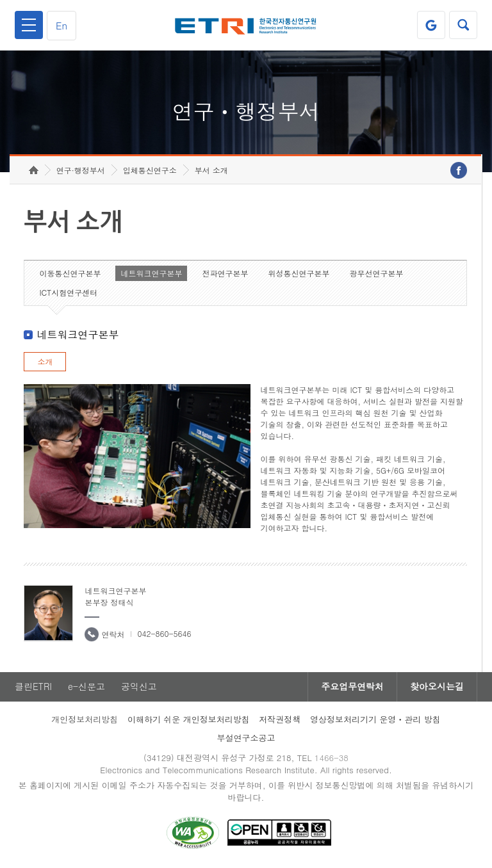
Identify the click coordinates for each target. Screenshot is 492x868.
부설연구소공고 (246, 738)
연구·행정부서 (81, 170)
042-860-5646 (164, 633)
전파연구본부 (225, 273)
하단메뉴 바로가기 (0, 0)
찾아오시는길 (437, 687)
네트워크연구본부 (151, 273)
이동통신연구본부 (70, 273)
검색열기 (463, 25)
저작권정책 (280, 719)
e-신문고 (86, 687)
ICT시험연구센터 (68, 292)
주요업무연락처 (352, 687)
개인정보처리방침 (85, 719)
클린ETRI (33, 687)
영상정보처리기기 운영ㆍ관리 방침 (375, 719)
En (61, 25)
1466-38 (332, 758)
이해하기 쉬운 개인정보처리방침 (189, 719)
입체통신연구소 (150, 170)
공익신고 (139, 687)
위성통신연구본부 (299, 273)
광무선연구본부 (376, 273)
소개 (45, 361)
